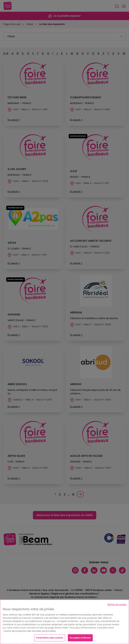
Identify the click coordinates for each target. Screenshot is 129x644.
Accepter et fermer (80, 638)
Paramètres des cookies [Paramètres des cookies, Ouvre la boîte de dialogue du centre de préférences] (50, 638)
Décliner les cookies (117, 604)
